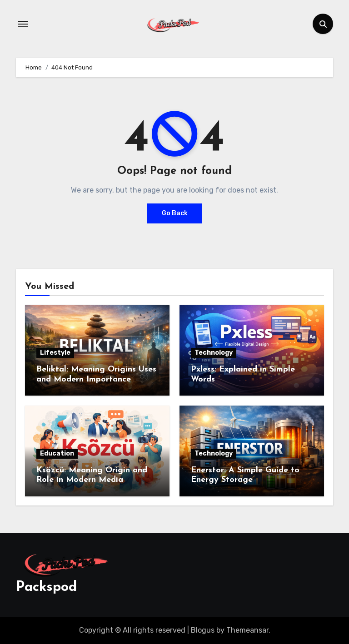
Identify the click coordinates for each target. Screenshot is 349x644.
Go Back (175, 213)
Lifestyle (55, 353)
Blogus (203, 630)
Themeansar (247, 630)
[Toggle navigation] (23, 24)
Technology (214, 353)
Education (57, 453)
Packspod (46, 587)
